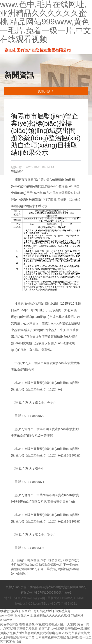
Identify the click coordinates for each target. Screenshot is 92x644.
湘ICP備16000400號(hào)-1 (53, 592)
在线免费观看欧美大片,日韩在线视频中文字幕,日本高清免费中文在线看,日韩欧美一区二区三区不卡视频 (46, 637)
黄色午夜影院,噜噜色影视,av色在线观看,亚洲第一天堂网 (38, 624)
